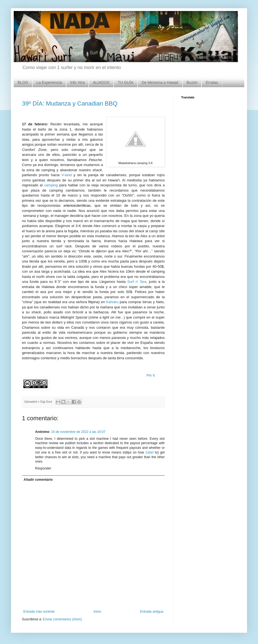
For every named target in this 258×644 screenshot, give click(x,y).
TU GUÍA (126, 82)
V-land (67, 175)
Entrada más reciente (39, 612)
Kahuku (112, 302)
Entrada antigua (152, 612)
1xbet (149, 452)
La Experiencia (49, 82)
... (122, 317)
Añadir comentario (38, 480)
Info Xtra (78, 82)
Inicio (97, 612)
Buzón (192, 82)
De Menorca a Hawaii (160, 82)
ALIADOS (101, 82)
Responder (43, 468)
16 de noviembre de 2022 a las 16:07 (78, 432)
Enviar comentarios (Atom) (62, 619)
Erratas (212, 82)
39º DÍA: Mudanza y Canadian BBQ (70, 103)
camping (52, 185)
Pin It (151, 375)
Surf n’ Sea (137, 282)
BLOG (23, 82)
